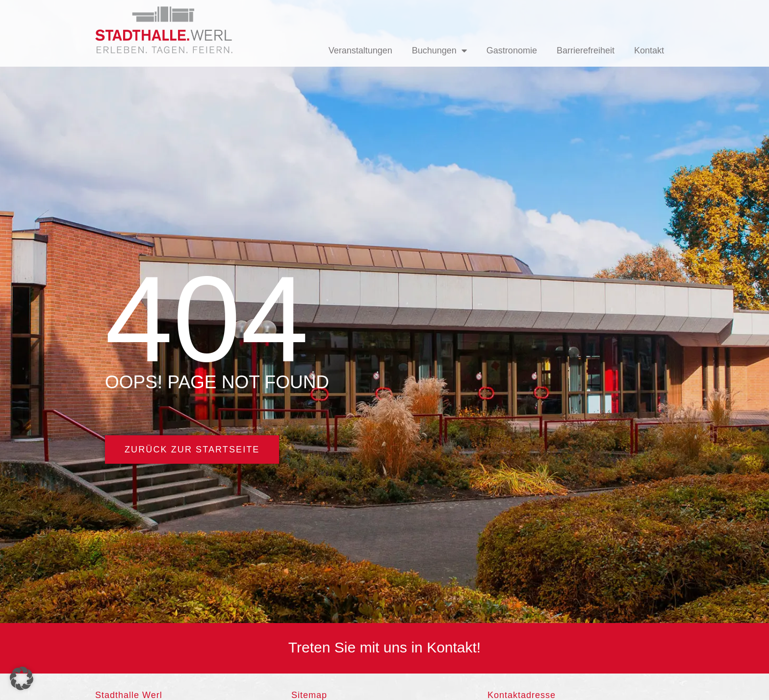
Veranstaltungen (360, 50)
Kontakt (649, 50)
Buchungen (439, 50)
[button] (22, 678)
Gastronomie (512, 50)
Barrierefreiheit (586, 50)
